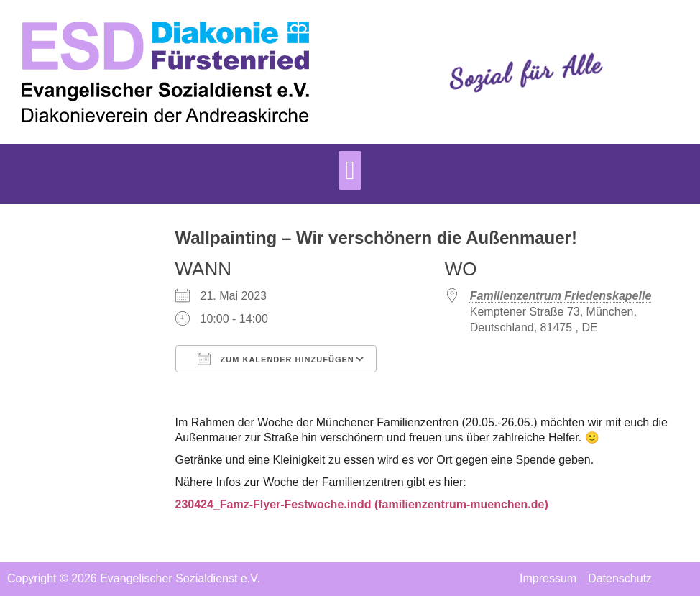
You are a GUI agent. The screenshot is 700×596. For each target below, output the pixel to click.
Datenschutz (620, 578)
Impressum (548, 578)
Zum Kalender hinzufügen (276, 359)
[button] (350, 170)
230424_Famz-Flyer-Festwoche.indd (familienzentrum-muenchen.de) (362, 504)
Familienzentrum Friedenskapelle (561, 296)
